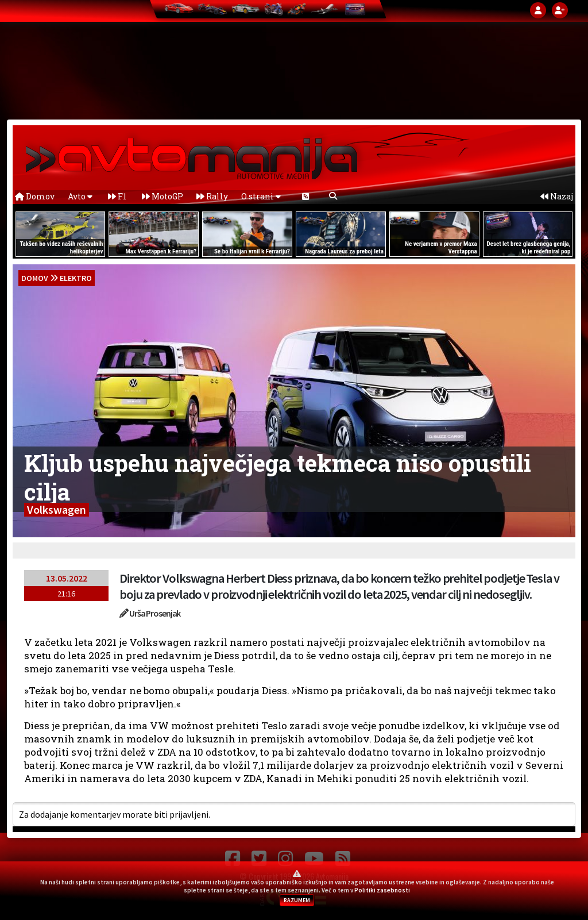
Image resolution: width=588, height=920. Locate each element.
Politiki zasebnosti (382, 890)
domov (35, 278)
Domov (35, 196)
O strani (261, 196)
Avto (80, 196)
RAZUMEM (297, 900)
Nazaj (557, 196)
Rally (212, 196)
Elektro (76, 278)
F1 (117, 196)
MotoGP (163, 196)
